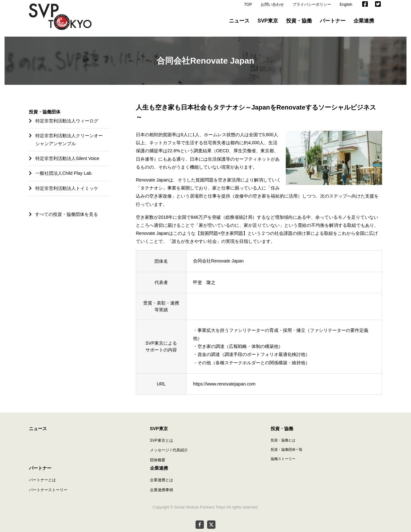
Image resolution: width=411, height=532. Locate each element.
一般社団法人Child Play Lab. (64, 173)
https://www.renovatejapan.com (224, 384)
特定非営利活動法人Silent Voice (67, 158)
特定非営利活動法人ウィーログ (67, 121)
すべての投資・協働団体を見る (63, 214)
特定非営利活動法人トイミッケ (67, 188)
